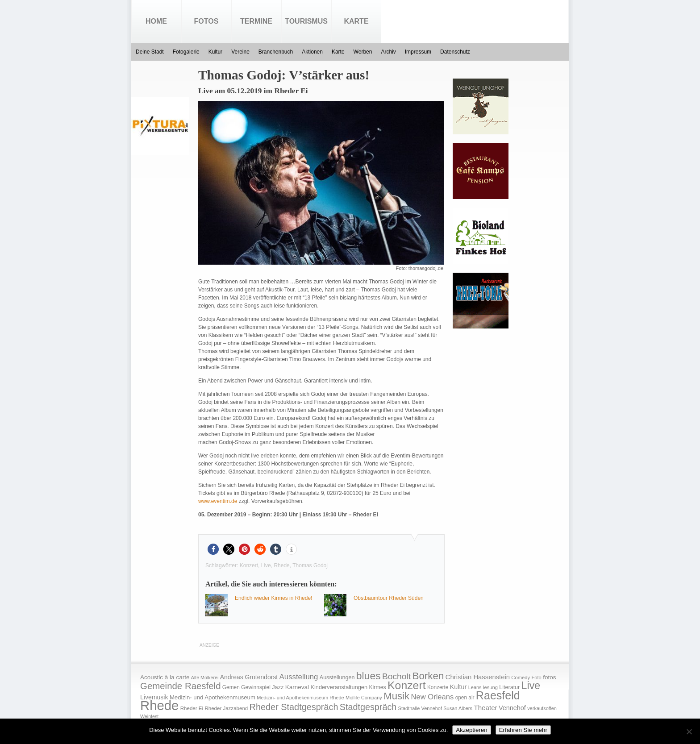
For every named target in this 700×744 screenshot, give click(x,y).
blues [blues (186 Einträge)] (369, 676)
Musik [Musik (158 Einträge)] (396, 696)
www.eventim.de (218, 501)
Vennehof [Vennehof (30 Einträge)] (512, 708)
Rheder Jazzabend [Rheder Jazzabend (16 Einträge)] (226, 708)
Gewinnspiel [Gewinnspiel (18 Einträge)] (256, 687)
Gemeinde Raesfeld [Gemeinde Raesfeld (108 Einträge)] (181, 686)
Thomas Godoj (310, 565)
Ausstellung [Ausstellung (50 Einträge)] (299, 677)
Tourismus (306, 21)
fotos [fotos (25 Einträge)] (549, 677)
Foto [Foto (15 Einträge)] (536, 677)
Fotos (206, 21)
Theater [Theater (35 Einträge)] (485, 708)
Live (266, 565)
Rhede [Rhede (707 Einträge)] (159, 705)
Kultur (215, 52)
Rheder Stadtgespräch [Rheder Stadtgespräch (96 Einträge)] (294, 707)
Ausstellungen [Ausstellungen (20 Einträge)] (337, 677)
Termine (256, 21)
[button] (213, 549)
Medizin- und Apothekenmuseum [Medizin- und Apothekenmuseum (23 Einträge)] (212, 697)
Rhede (281, 565)
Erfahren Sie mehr (523, 730)
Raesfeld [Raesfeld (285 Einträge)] (498, 695)
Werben (363, 52)
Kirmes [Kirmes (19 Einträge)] (377, 687)
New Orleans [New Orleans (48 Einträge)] (432, 697)
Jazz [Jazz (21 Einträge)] (278, 687)
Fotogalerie (186, 52)
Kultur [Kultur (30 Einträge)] (458, 687)
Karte (356, 21)
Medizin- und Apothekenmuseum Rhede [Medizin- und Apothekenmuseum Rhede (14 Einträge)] (300, 698)
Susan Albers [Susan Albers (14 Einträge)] (458, 708)
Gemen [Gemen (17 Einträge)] (231, 687)
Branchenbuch (276, 52)
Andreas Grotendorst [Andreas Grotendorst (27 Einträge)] (249, 677)
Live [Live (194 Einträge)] (531, 686)
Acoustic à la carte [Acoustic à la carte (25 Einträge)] (165, 677)
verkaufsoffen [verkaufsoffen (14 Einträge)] (542, 708)
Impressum (418, 52)
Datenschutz (455, 52)
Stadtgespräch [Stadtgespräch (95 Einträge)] (368, 707)
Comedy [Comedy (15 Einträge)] (521, 677)
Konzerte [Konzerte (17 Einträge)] (438, 687)
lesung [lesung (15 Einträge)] (490, 687)
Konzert (249, 565)
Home (156, 21)
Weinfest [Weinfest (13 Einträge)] (149, 716)
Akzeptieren (471, 730)
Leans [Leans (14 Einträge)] (475, 687)
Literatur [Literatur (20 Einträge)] (509, 687)
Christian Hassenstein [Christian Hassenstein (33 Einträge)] (478, 677)
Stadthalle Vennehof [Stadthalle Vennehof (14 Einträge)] (420, 708)
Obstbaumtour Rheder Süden (389, 598)
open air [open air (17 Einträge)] (465, 698)
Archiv (388, 52)
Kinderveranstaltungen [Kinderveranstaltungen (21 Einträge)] (339, 687)
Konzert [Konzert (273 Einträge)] (407, 685)
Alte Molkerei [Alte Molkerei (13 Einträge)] (205, 677)
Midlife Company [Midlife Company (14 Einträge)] (364, 698)
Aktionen (312, 52)
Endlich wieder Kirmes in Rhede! (273, 598)
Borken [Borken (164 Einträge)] (428, 676)
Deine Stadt (150, 52)
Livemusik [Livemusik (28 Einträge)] (154, 697)
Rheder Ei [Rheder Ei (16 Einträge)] (192, 708)
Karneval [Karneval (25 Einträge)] (297, 687)
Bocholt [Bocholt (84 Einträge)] (396, 676)
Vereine (240, 52)
